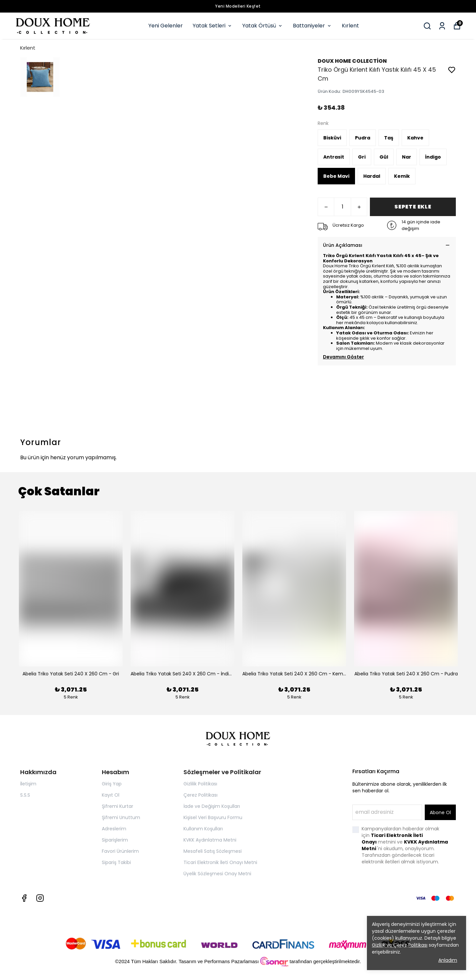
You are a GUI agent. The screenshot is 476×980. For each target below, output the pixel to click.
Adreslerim (114, 829)
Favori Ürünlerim (120, 851)
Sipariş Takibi (116, 862)
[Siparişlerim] (442, 26)
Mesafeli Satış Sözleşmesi (213, 851)
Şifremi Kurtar (118, 806)
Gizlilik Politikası (200, 784)
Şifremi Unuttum (121, 817)
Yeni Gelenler (166, 26)
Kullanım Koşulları (203, 829)
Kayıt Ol (111, 795)
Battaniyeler (312, 26)
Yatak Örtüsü (263, 26)
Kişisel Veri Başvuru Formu (213, 817)
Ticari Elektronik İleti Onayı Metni (220, 862)
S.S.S (25, 795)
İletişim (28, 784)
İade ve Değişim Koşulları (212, 806)
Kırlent (350, 26)
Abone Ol (440, 812)
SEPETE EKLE (413, 207)
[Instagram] (40, 898)
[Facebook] (24, 898)
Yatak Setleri (213, 26)
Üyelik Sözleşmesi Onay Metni (217, 874)
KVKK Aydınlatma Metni (210, 840)
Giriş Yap (112, 784)
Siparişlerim (115, 840)
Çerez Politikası (200, 795)
